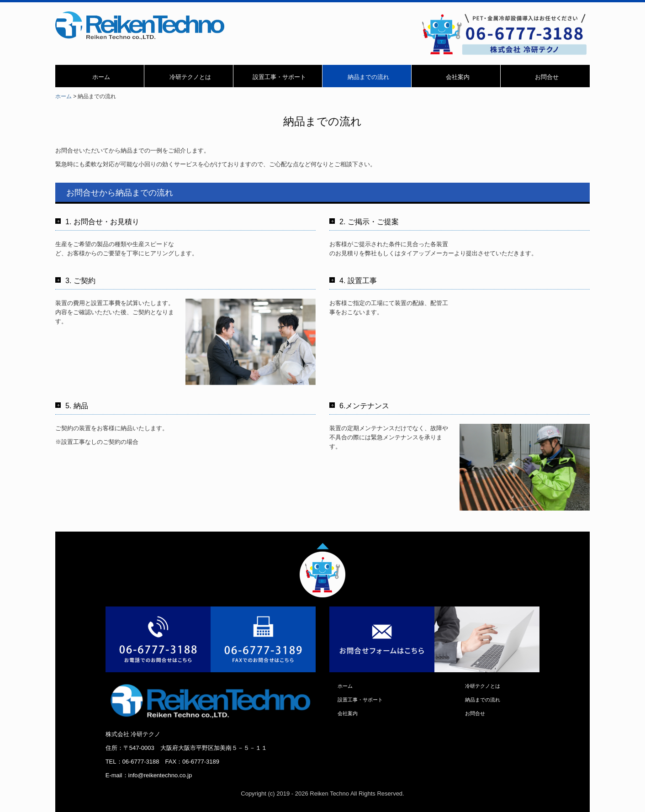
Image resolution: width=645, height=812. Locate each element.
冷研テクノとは (190, 77)
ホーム (101, 77)
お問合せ (547, 77)
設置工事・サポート (279, 77)
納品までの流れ (368, 77)
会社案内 (458, 77)
